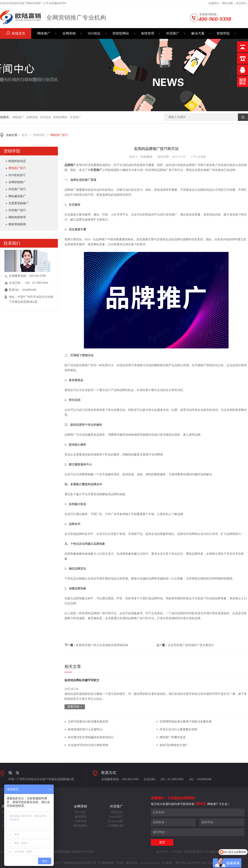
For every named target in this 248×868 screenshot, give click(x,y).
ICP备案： (168, 863)
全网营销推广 (17, 182)
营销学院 (223, 33)
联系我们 (241, 3)
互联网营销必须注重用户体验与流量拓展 (186, 722)
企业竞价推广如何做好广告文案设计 (191, 645)
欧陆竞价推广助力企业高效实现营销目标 (102, 645)
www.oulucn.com (150, 863)
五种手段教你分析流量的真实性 (88, 722)
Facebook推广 (116, 821)
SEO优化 (94, 33)
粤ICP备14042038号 (188, 863)
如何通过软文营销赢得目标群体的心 (91, 737)
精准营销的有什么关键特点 (85, 729)
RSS (204, 863)
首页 (24, 135)
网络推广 (44, 33)
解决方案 (198, 33)
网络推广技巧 (59, 135)
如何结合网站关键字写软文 (82, 680)
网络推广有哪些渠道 (173, 737)
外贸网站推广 (117, 826)
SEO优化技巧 (17, 175)
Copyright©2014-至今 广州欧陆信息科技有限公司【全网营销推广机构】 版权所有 (86, 863)
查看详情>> (75, 707)
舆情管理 (148, 33)
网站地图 (228, 3)
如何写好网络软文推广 (174, 745)
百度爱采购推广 (19, 203)
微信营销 (80, 817)
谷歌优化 (117, 812)
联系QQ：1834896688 (23, 290)
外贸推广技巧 (17, 210)
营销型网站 (121, 33)
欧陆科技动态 (17, 161)
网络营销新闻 (17, 224)
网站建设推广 (17, 196)
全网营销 (69, 33)
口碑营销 (80, 821)
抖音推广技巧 (17, 189)
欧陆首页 (16, 33)
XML (210, 863)
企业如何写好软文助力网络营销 (88, 745)
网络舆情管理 (17, 217)
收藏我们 (214, 3)
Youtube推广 (116, 817)
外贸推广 (173, 33)
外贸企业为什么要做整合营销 (178, 729)
